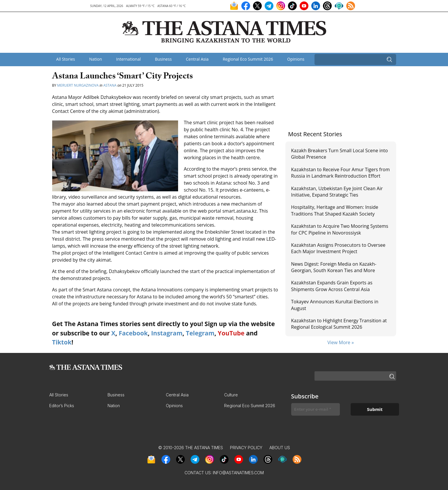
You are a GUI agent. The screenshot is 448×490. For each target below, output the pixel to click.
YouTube (231, 333)
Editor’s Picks (62, 406)
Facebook (133, 333)
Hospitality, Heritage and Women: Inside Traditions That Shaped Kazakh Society (335, 210)
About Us (280, 448)
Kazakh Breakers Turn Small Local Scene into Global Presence (340, 154)
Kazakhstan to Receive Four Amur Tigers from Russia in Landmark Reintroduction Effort (341, 173)
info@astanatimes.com (238, 473)
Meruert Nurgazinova (78, 85)
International (128, 59)
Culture (231, 395)
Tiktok (62, 342)
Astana (110, 85)
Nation (96, 59)
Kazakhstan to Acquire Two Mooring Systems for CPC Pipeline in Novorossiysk (340, 229)
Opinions (296, 59)
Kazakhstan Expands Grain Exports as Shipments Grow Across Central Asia (332, 286)
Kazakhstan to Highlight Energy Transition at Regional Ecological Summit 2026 (339, 324)
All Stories (66, 59)
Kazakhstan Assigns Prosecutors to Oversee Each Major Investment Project (338, 248)
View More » (341, 342)
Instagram (167, 333)
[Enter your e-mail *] (316, 409)
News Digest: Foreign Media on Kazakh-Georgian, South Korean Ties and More (334, 267)
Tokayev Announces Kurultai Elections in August (335, 305)
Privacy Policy (246, 448)
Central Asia (197, 59)
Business (163, 59)
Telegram (200, 333)
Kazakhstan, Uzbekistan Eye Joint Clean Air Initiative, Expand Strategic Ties (337, 192)
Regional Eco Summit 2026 (248, 59)
